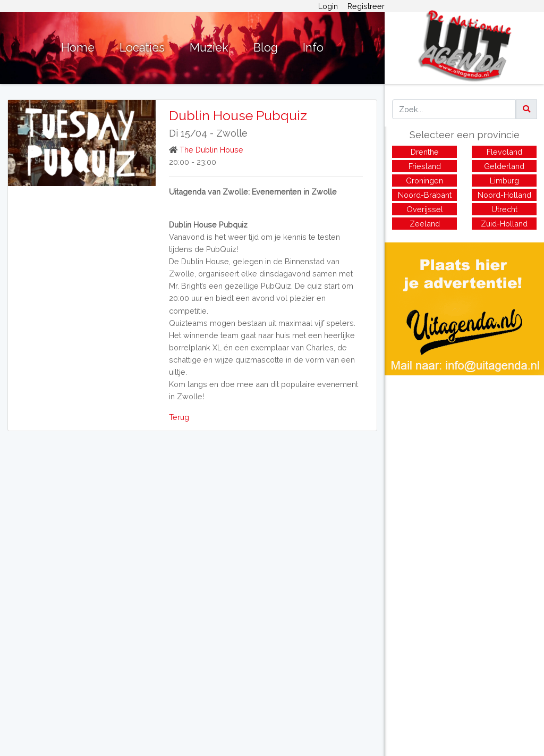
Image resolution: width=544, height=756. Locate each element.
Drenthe (425, 152)
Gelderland (504, 166)
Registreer (366, 6)
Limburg (504, 180)
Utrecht (504, 209)
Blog (266, 48)
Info (313, 48)
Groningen (424, 180)
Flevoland (504, 152)
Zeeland (425, 224)
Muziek (209, 48)
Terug (179, 417)
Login (328, 6)
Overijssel (425, 209)
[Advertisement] (464, 450)
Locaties (142, 48)
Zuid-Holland (504, 224)
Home (78, 48)
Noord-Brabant (425, 195)
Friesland (425, 166)
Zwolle (232, 133)
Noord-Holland (504, 195)
